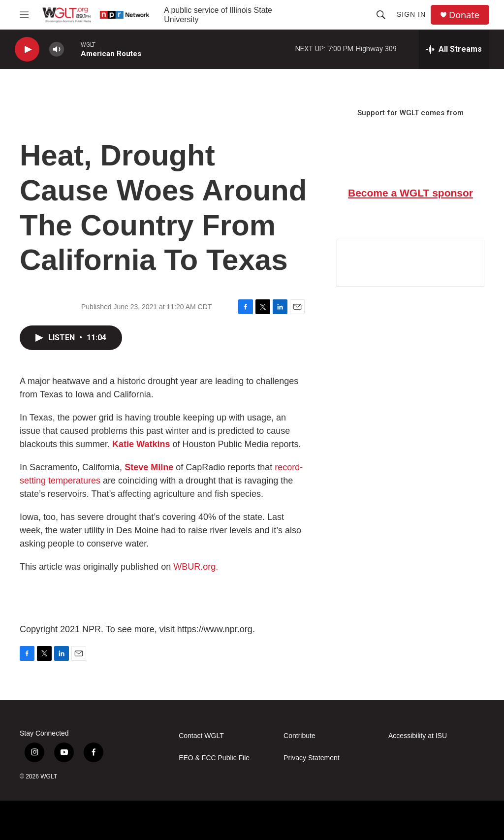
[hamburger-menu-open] (24, 15)
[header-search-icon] (381, 15)
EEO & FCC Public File (214, 758)
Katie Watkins (141, 444)
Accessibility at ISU (418, 736)
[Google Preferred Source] (410, 263)
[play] (27, 49)
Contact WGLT (201, 736)
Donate (464, 15)
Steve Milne (149, 467)
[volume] (57, 49)
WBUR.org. (196, 567)
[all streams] (454, 49)
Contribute (299, 736)
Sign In (411, 14)
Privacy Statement (312, 758)
